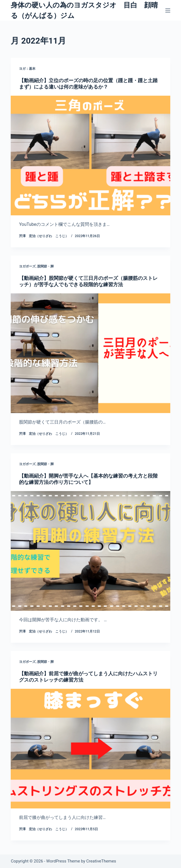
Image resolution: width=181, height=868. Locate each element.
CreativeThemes (101, 861)
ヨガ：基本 (27, 69)
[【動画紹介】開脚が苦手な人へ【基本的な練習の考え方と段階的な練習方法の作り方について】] (90, 551)
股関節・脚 (45, 266)
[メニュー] (168, 10)
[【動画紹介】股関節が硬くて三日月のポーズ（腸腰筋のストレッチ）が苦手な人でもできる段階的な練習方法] (90, 353)
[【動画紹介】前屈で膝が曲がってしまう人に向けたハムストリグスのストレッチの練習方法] (90, 749)
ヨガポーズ (27, 266)
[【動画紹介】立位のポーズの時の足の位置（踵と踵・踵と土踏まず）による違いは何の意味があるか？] (90, 156)
